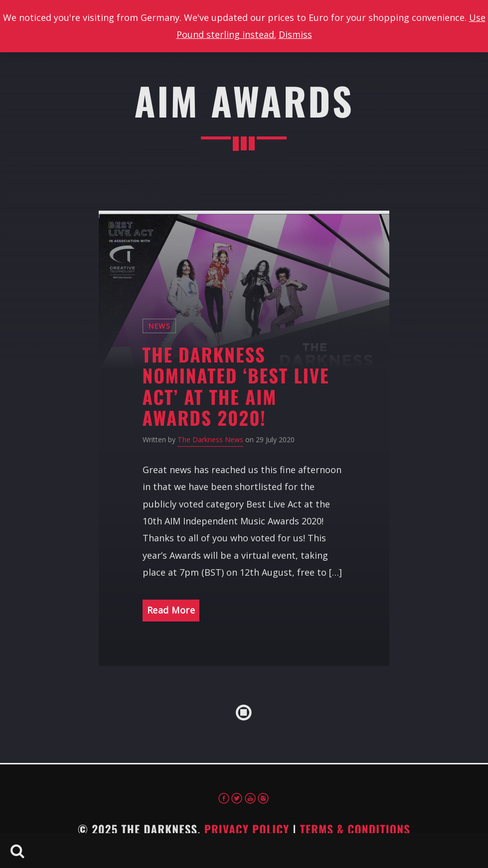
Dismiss (295, 34)
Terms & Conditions (355, 829)
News (160, 326)
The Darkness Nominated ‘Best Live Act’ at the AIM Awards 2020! (236, 386)
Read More (171, 610)
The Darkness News (210, 439)
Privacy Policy (247, 829)
